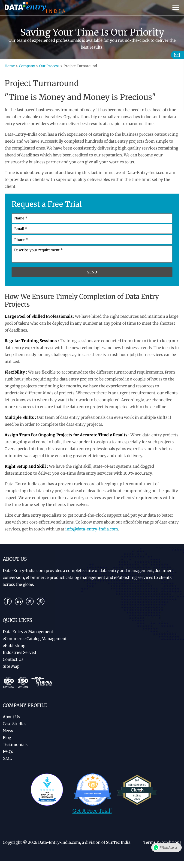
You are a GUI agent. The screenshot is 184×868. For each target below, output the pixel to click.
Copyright (12, 842)
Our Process (49, 66)
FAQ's (8, 751)
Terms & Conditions (162, 842)
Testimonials (15, 745)
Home (10, 66)
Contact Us (13, 659)
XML (7, 758)
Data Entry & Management (28, 632)
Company (27, 66)
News (8, 731)
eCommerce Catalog (35, 639)
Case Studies (15, 724)
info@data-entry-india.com (92, 529)
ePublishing (14, 646)
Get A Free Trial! (92, 811)
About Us (11, 717)
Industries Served (19, 652)
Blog (7, 738)
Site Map (11, 666)
